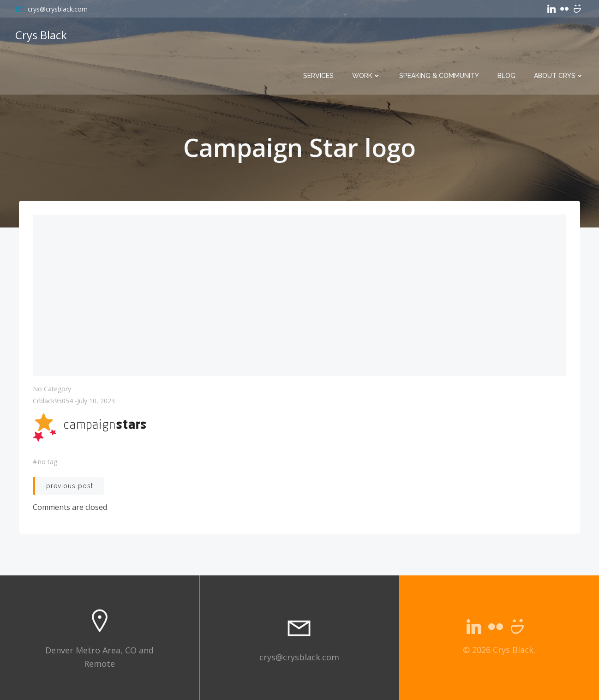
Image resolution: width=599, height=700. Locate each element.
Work (366, 76)
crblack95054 (53, 401)
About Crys (559, 76)
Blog (506, 76)
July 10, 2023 (96, 401)
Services (318, 76)
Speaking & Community (439, 76)
